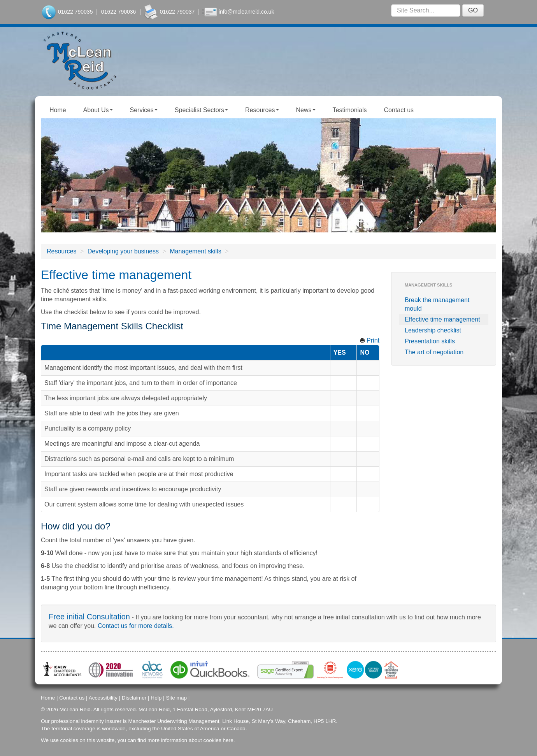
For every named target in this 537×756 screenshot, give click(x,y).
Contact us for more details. (136, 626)
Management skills (196, 251)
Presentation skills (430, 341)
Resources (262, 110)
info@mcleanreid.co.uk (247, 12)
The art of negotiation (434, 352)
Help (156, 697)
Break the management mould (437, 304)
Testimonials (350, 110)
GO (473, 10)
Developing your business (123, 251)
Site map (176, 697)
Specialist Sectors (201, 110)
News (306, 110)
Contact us (399, 110)
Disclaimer (134, 697)
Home (58, 110)
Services (144, 110)
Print (369, 340)
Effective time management (442, 319)
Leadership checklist (433, 330)
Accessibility (103, 697)
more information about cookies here (190, 739)
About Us (98, 110)
